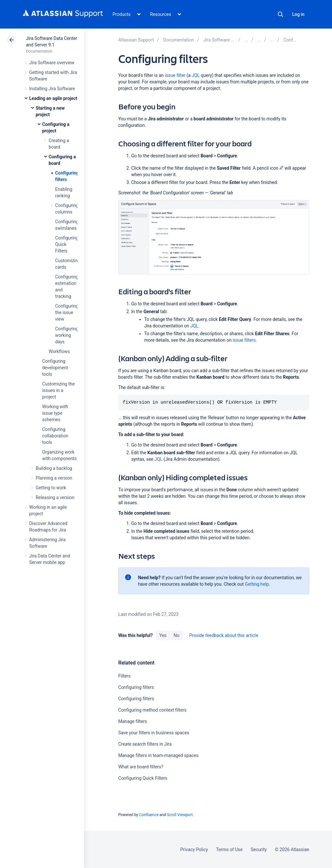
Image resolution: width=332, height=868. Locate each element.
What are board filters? (141, 767)
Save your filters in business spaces (154, 733)
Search (280, 14)
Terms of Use (229, 850)
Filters (124, 676)
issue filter (175, 75)
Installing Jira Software (52, 89)
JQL (196, 75)
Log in (298, 14)
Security (259, 850)
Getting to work (51, 488)
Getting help (257, 584)
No (177, 635)
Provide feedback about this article (224, 635)
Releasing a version (55, 497)
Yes (163, 635)
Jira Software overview (52, 63)
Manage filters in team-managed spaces (158, 755)
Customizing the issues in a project (58, 390)
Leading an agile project (53, 98)
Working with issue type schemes (55, 413)
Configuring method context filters (153, 710)
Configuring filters (136, 687)
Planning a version (54, 478)
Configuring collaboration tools (55, 436)
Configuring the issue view (67, 312)
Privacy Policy (194, 850)
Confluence (149, 815)
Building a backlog (54, 468)
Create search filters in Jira (145, 744)
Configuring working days (67, 335)
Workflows (59, 351)
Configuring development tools (55, 368)
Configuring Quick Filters (143, 778)
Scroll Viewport (180, 815)
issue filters (244, 340)
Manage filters (133, 721)
